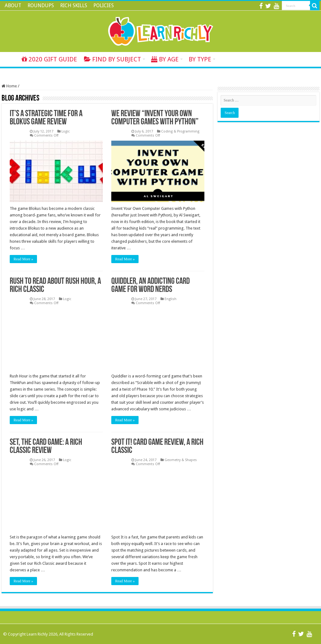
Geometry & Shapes (181, 460)
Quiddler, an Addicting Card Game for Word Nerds (150, 286)
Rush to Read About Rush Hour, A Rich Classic (55, 286)
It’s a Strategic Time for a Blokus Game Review (46, 118)
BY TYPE (200, 59)
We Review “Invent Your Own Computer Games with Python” (155, 118)
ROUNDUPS (41, 5)
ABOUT (13, 5)
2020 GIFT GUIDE (49, 59)
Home (10, 59)
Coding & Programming (180, 131)
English (171, 299)
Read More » (23, 259)
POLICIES (104, 5)
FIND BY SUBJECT (113, 59)
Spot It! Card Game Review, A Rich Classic (157, 447)
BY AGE (165, 59)
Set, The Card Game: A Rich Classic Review (46, 447)
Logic (66, 131)
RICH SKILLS (74, 5)
